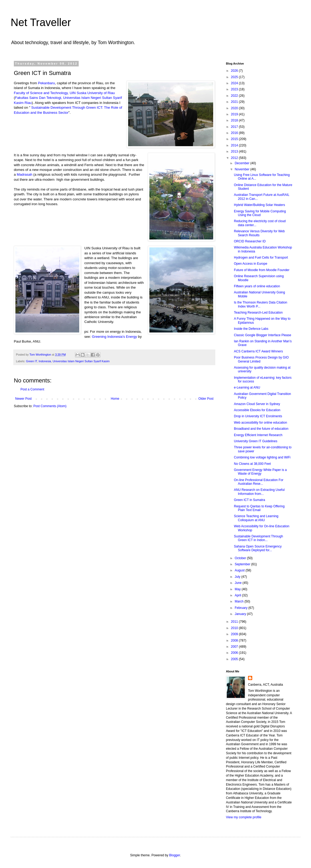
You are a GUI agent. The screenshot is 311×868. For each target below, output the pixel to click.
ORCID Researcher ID (250, 241)
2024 (235, 83)
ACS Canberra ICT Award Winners (258, 351)
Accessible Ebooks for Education (257, 410)
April (238, 595)
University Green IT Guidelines (256, 441)
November (243, 169)
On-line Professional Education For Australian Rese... (259, 482)
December (243, 163)
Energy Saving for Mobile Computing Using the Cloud (260, 213)
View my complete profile (244, 817)
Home (115, 399)
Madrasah (25, 174)
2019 (235, 114)
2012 (235, 158)
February (241, 608)
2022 (235, 96)
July (238, 577)
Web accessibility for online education (260, 423)
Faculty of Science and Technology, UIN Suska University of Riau (64, 93)
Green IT (31, 361)
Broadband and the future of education (261, 429)
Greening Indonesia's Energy (115, 337)
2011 (235, 622)
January (241, 614)
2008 (235, 641)
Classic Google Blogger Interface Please (262, 335)
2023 (235, 89)
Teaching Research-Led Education (258, 313)
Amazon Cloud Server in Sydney (257, 404)
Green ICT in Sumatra (249, 500)
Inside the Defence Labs (251, 329)
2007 (235, 647)
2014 (235, 145)
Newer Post (23, 399)
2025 (235, 77)
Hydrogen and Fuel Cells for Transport (261, 258)
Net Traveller (41, 22)
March (240, 601)
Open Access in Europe (251, 264)
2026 (235, 71)
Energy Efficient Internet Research (258, 435)
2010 (235, 628)
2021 (235, 102)
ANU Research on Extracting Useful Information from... (259, 492)
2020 (235, 108)
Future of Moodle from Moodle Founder (262, 270)
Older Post (206, 399)
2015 (235, 139)
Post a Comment (32, 389)
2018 (235, 120)
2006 (235, 653)
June (239, 583)
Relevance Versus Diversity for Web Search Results (259, 233)
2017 (235, 127)
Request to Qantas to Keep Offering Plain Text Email (259, 508)
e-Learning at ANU (247, 387)
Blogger (175, 855)
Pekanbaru (47, 83)
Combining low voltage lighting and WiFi (262, 457)
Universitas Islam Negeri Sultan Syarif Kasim (81, 361)
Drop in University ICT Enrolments (258, 416)
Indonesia (45, 361)
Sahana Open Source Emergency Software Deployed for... (258, 548)
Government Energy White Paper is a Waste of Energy (260, 472)
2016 (235, 133)
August (240, 570)
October (241, 558)
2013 (235, 151)
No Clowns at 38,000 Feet (252, 464)
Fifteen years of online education (257, 286)
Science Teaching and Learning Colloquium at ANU (256, 518)
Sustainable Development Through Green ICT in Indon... (259, 538)
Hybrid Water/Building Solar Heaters (259, 205)
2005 (235, 659)
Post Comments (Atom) (50, 406)
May (238, 589)
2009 (235, 634)
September (243, 564)
